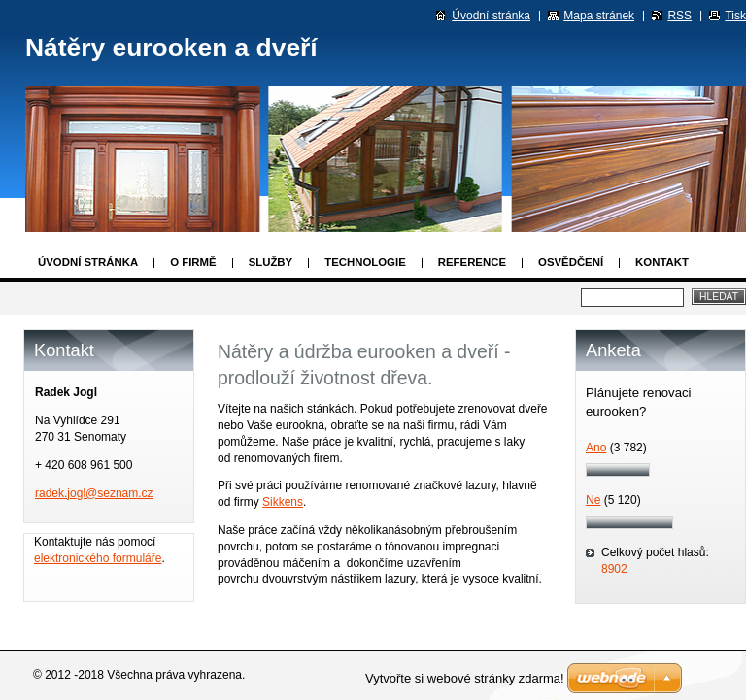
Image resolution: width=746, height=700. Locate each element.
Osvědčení (571, 262)
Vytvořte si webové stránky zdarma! (465, 678)
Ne (593, 500)
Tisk (735, 16)
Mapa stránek (599, 16)
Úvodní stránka (88, 262)
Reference (472, 262)
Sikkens (283, 502)
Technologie (365, 262)
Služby (271, 262)
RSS (679, 16)
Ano (596, 448)
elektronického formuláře (98, 558)
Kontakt (662, 262)
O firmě (193, 262)
